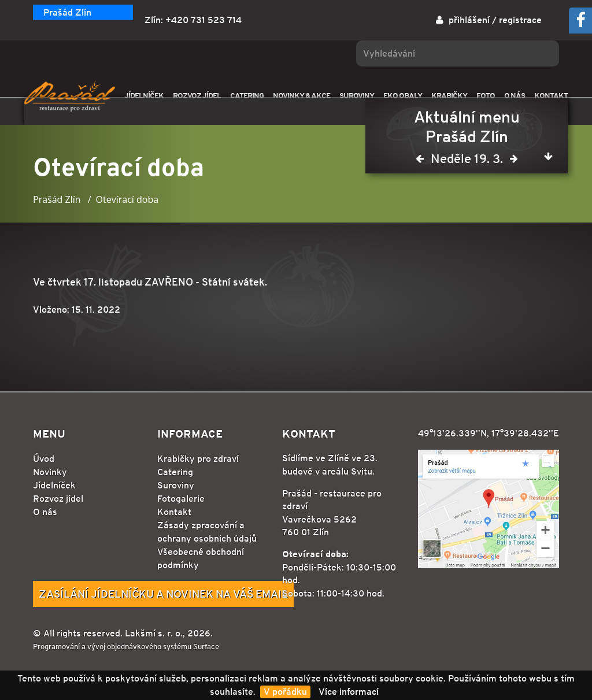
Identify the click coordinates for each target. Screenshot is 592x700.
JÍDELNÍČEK (144, 96)
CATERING (247, 96)
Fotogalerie (181, 499)
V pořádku (285, 692)
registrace (520, 20)
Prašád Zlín (67, 12)
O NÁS (515, 96)
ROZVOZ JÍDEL (197, 96)
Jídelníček (54, 485)
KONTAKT (551, 96)
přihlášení (469, 20)
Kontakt (174, 512)
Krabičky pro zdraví (198, 459)
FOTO (486, 96)
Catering (175, 472)
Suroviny (176, 485)
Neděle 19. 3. (467, 161)
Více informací (349, 692)
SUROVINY (357, 96)
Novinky (50, 472)
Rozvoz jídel (58, 499)
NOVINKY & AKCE (301, 96)
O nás (45, 512)
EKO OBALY (403, 96)
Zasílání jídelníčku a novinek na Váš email (163, 594)
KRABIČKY (449, 96)
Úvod (44, 459)
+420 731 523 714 (203, 20)
